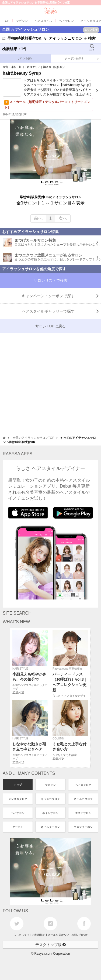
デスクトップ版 (51, 945)
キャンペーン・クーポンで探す (60, 296)
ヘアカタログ (83, 785)
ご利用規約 (39, 935)
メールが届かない (58, 935)
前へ (38, 218)
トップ (18, 785)
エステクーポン (83, 827)
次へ (63, 218)
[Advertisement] (50, 384)
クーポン (18, 827)
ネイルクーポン (50, 827)
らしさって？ (22, 935)
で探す (60, 311)
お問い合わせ (79, 935)
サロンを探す (25, 58)
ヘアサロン (18, 813)
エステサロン (83, 813)
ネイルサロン (50, 813)
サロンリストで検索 (51, 280)
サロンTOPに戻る (50, 326)
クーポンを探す (82, 59)
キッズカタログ (50, 799)
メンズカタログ (18, 799)
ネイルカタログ (83, 799)
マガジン (50, 785)
